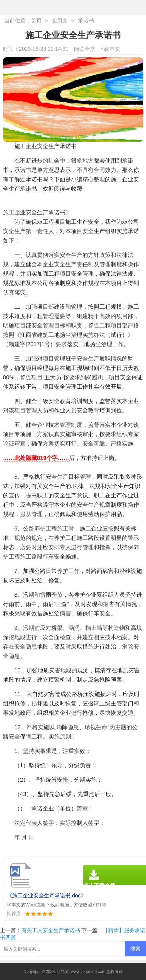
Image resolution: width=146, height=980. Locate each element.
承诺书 (86, 21)
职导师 (63, 972)
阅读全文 (85, 49)
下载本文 (109, 49)
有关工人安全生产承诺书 (51, 930)
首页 (36, 21)
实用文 (60, 21)
